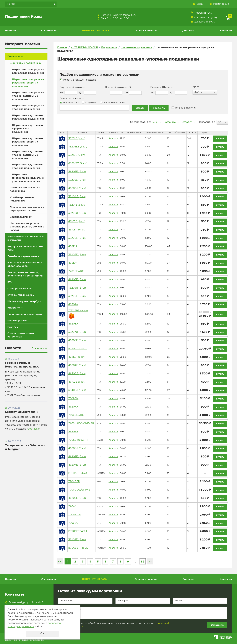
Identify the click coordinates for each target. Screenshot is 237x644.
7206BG (73, 523)
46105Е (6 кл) (77, 221)
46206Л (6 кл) (77, 448)
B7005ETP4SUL (78, 548)
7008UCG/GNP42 (79, 490)
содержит (90, 102)
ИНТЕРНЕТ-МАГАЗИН (96, 31)
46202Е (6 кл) (77, 457)
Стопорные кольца (19, 288)
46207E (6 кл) (77, 465)
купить (220, 138)
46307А (73, 304)
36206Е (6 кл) (77, 238)
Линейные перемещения (23, 256)
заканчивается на (112, 102)
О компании (49, 31)
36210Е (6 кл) (77, 155)
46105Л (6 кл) (77, 230)
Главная (62, 47)
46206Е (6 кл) (77, 340)
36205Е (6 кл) (77, 296)
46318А (73, 246)
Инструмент (15, 308)
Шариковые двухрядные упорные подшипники (28, 166)
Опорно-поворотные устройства (21, 335)
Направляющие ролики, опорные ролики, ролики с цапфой (27, 227)
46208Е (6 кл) (77, 280)
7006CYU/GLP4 (78, 440)
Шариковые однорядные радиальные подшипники (28, 71)
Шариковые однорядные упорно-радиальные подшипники (28, 96)
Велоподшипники (21, 217)
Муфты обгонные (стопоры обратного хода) (25, 264)
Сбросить (159, 108)
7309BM (73, 399)
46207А (73, 407)
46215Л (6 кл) (77, 357)
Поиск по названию (71, 98)
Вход (200, 4)
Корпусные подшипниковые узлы (25, 248)
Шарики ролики (17, 320)
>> (150, 561)
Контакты (226, 31)
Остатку (187, 122)
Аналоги (113, 138)
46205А (73, 324)
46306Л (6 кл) (77, 374)
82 (143, 561)
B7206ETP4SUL (78, 531)
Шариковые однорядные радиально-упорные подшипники (28, 83)
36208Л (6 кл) (77, 213)
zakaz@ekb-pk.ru (205, 22)
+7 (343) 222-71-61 (203, 13)
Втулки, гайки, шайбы (21, 295)
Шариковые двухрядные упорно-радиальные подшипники (28, 155)
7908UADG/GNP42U (81, 423)
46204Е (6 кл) (77, 365)
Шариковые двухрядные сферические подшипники (28, 129)
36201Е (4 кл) (77, 138)
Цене (154, 122)
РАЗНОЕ (13, 327)
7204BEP (74, 482)
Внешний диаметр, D (118, 87)
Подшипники (15, 56)
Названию (170, 122)
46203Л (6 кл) (77, 188)
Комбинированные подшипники (22, 199)
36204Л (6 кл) (77, 197)
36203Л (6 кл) (77, 288)
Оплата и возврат (146, 31)
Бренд (196, 87)
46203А (73, 432)
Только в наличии (184, 108)
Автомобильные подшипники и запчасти (26, 238)
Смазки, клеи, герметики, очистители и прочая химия (25, 274)
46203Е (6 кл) (77, 172)
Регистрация (221, 4)
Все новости (40, 348)
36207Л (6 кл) (77, 332)
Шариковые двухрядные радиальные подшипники (28, 117)
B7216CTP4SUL (78, 349)
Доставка (188, 31)
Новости (11, 31)
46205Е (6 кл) (77, 498)
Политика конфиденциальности (25, 640)
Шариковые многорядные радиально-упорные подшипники (28, 178)
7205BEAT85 (76, 271)
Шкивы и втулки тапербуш (24, 301)
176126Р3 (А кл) (78, 311)
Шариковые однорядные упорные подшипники (28, 107)
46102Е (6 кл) (77, 382)
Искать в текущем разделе (80, 80)
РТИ (10, 282)
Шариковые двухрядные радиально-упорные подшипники (28, 142)
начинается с (69, 102)
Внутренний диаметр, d (74, 87)
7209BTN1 (75, 515)
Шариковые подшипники (26, 63)
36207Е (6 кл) (77, 255)
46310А (73, 263)
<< (60, 561)
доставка (33, 429)
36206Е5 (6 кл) (78, 147)
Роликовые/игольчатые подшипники (25, 189)
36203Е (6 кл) (77, 180)
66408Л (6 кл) (77, 390)
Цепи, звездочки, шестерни (25, 314)
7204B (72, 506)
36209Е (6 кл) (77, 540)
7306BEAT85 (76, 415)
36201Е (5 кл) (77, 205)
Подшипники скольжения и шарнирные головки (27, 209)
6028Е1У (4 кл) (78, 163)
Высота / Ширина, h (163, 87)
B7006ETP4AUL (78, 473)
